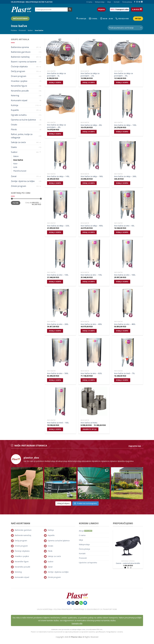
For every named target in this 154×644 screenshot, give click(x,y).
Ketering (15, 95)
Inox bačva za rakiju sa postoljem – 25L (90, 75)
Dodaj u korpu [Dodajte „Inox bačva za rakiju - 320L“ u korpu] (55, 232)
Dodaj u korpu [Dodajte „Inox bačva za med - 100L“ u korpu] (55, 429)
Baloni (16, 156)
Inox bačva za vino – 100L (58, 275)
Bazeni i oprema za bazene (24, 62)
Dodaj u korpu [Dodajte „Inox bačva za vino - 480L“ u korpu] (122, 331)
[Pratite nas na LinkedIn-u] (142, 2)
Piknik (14, 129)
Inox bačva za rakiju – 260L (125, 176)
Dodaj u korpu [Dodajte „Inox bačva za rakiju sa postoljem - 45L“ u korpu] (55, 134)
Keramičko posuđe (20, 91)
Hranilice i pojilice (19, 81)
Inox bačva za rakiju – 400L (92, 226)
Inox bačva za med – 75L (124, 373)
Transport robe (122, 9)
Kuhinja (15, 105)
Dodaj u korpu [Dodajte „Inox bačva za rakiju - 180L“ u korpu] (89, 183)
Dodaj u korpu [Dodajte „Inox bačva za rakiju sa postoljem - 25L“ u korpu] (89, 82)
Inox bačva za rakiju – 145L (58, 176)
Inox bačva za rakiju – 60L (91, 125)
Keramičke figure (19, 86)
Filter (16, 203)
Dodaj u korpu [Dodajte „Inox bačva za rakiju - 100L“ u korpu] (122, 132)
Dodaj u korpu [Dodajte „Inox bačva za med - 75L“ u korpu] (122, 380)
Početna (14, 30)
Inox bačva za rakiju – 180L (92, 176)
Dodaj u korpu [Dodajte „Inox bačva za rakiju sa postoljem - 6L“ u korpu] (55, 82)
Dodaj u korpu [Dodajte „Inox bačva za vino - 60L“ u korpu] (122, 232)
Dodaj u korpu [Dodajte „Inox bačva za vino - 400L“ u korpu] (89, 331)
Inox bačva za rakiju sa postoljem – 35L (123, 75)
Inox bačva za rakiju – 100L (125, 125)
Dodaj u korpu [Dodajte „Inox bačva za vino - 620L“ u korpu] (89, 380)
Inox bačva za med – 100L (58, 423)
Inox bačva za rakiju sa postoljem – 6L (56, 75)
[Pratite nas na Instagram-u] (137, 2)
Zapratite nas (136, 446)
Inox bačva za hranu (89, 423)
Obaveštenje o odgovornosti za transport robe (95, 609)
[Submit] (70, 10)
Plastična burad (20, 171)
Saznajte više (77, 623)
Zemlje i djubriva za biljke (23, 181)
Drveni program (19, 76)
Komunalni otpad (19, 100)
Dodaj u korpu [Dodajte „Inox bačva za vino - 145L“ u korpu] (89, 282)
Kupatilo (15, 110)
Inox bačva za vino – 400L (91, 324)
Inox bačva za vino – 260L (58, 324)
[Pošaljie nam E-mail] (139, 2)
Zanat (14, 176)
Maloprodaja (100, 2)
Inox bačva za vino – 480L (125, 324)
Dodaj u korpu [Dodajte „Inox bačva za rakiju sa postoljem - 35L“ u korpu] (122, 82)
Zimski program (18, 186)
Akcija (81, 531)
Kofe (15, 167)
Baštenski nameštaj (20, 57)
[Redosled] (125, 28)
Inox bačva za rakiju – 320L (58, 226)
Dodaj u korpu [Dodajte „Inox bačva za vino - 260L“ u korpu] (55, 331)
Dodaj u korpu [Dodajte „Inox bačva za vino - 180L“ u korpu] (122, 282)
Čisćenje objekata (19, 66)
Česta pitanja (127, 2)
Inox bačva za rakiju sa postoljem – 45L (56, 126)
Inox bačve (18, 160)
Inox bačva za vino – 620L (91, 373)
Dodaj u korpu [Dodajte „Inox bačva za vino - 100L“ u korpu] (55, 282)
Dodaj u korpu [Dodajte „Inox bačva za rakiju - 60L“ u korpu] (89, 132)
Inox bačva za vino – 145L (91, 275)
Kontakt (117, 2)
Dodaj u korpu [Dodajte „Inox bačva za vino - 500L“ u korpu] (55, 380)
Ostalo (14, 125)
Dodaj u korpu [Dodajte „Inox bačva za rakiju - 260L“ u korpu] (122, 183)
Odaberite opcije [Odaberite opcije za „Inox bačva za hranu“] (90, 429)
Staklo (14, 147)
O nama (89, 2)
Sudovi (30, 30)
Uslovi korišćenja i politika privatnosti (54, 609)
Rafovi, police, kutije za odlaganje (22, 136)
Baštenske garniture (21, 52)
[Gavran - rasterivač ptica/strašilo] (128, 545)
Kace (15, 164)
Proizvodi (22, 30)
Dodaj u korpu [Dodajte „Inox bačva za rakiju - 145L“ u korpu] (55, 183)
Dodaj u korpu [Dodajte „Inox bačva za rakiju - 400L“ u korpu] (89, 232)
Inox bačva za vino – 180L (125, 275)
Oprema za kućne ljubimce (23, 120)
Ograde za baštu (19, 115)
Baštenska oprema (20, 47)
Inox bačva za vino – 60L (124, 226)
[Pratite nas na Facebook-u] (135, 2)
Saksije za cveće (18, 142)
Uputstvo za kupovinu (88, 563)
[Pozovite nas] (81, 603)
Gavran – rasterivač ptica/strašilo (128, 563)
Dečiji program (18, 71)
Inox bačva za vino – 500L (58, 373)
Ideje (109, 2)
